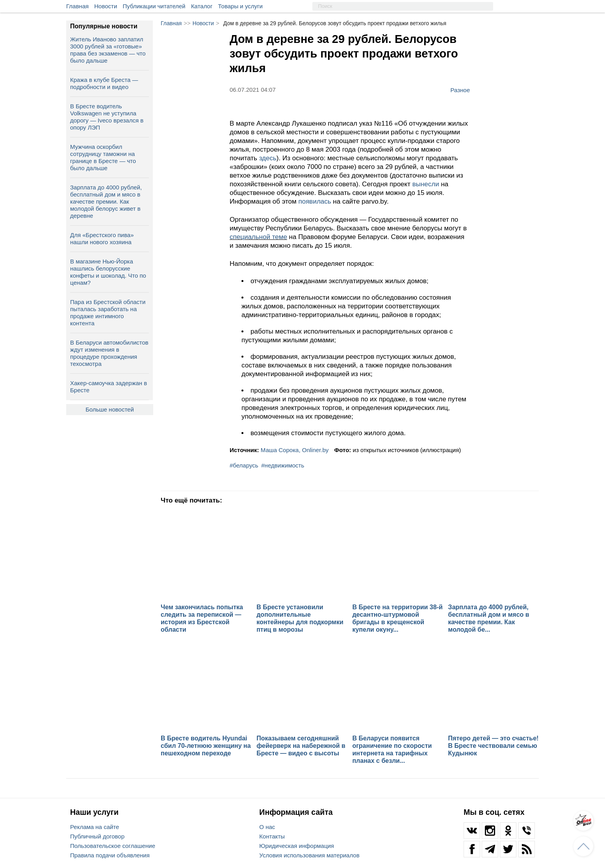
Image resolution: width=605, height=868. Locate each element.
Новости (106, 6)
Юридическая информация (297, 846)
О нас (267, 827)
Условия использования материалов (309, 855)
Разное (460, 90)
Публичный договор (97, 836)
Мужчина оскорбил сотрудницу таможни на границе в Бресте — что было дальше (103, 157)
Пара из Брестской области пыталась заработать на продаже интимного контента (108, 313)
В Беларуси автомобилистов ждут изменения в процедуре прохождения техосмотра (109, 353)
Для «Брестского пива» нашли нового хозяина (102, 238)
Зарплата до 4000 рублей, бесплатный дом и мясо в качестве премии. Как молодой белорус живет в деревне (106, 201)
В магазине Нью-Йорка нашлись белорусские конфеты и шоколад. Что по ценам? (108, 272)
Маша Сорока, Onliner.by (295, 450)
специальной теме (258, 237)
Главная (77, 6)
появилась (315, 201)
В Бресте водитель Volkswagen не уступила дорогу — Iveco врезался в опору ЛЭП (107, 117)
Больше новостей (110, 409)
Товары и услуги (240, 6)
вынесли (426, 184)
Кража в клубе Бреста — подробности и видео (104, 83)
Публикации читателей (154, 6)
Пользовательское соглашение (113, 846)
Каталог (202, 6)
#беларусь (244, 465)
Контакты (272, 836)
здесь (268, 158)
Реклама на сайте (95, 827)
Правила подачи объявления (110, 855)
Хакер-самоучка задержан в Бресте (109, 387)
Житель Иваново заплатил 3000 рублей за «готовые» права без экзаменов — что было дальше (108, 50)
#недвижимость (283, 465)
